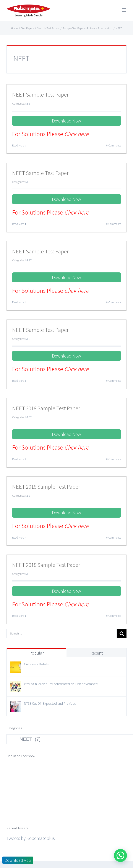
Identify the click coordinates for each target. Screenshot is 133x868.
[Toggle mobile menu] (124, 10)
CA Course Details (36, 664)
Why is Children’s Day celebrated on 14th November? (61, 684)
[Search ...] (62, 634)
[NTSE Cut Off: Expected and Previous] (16, 705)
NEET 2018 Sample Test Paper (46, 408)
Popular (37, 653)
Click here (77, 134)
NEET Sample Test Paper (40, 95)
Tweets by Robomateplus (31, 792)
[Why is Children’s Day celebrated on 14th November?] (16, 685)
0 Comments (114, 145)
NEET (28, 104)
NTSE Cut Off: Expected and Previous (50, 703)
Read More (18, 145)
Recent (97, 653)
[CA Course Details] (16, 665)
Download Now (66, 121)
